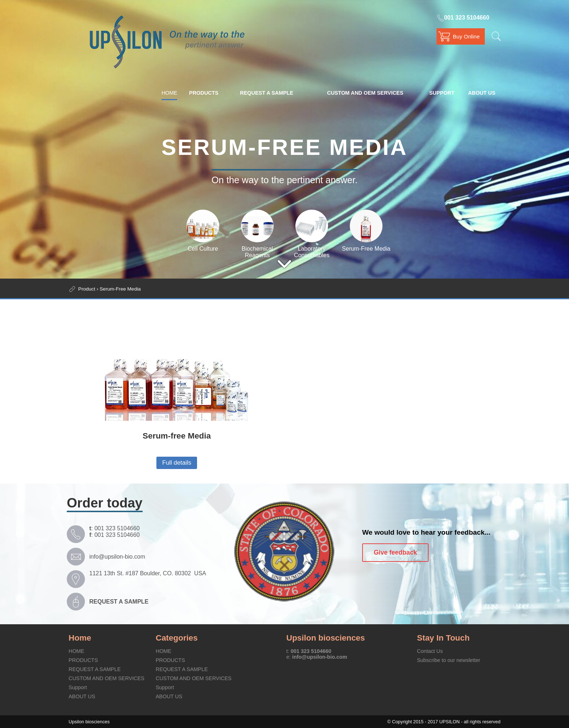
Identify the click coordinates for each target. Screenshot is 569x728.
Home (80, 638)
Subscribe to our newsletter (449, 660)
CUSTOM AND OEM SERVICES (365, 93)
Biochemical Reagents (257, 249)
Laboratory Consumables (312, 249)
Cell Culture (203, 245)
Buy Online (466, 36)
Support (442, 93)
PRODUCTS (204, 93)
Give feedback (395, 552)
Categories (177, 638)
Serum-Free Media (366, 245)
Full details (177, 463)
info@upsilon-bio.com (117, 557)
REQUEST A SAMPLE (267, 93)
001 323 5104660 (463, 18)
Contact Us (430, 651)
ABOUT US (482, 93)
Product (87, 289)
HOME (169, 93)
